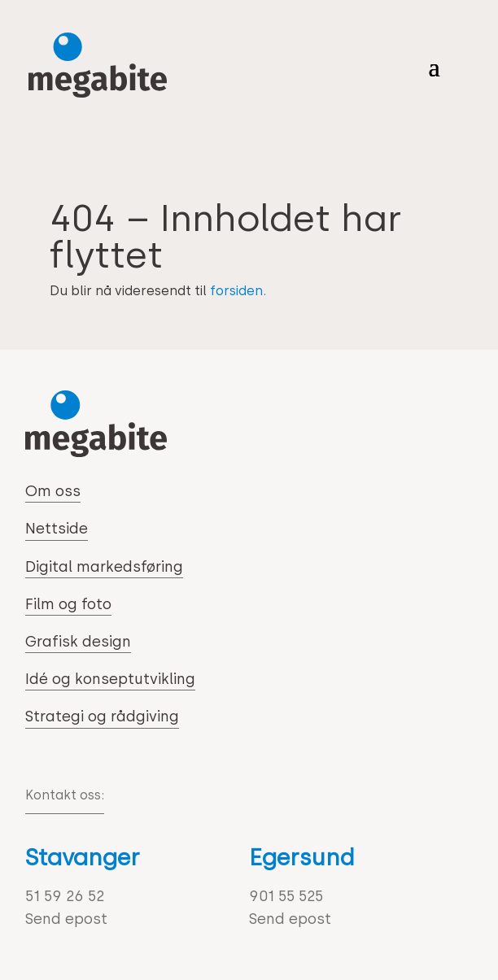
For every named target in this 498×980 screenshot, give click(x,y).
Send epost (66, 919)
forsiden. (238, 291)
